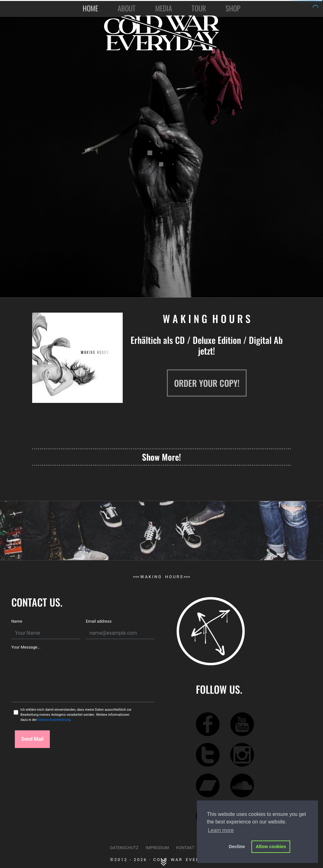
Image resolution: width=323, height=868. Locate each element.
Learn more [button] (221, 830)
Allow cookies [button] (271, 847)
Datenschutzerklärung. (54, 720)
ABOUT (127, 8)
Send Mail (32, 739)
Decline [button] (237, 847)
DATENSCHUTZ (124, 847)
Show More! (161, 457)
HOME (92, 8)
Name (17, 621)
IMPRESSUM (157, 847)
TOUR (199, 8)
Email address (99, 621)
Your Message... (26, 647)
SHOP (233, 8)
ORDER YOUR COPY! (207, 383)
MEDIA (164, 8)
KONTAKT (185, 847)
